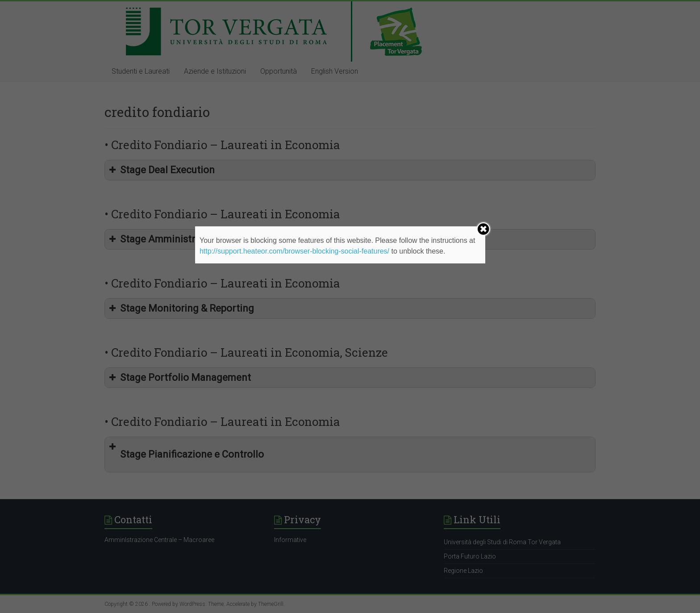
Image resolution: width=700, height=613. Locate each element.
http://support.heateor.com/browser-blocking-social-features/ (294, 251)
